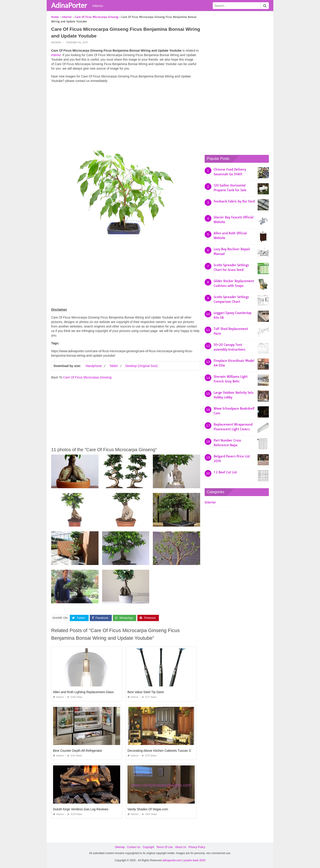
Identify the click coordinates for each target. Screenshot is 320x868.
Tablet (113, 366)
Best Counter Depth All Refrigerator (78, 751)
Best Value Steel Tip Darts (146, 692)
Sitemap (120, 847)
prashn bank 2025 (195, 860)
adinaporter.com (172, 860)
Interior (98, 6)
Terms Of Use (165, 847)
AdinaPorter (69, 5)
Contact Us (134, 847)
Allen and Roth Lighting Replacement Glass (83, 692)
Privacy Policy (197, 847)
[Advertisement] (126, 118)
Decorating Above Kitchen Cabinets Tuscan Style (162, 751)
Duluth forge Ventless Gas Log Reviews (81, 809)
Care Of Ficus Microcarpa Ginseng (87, 377)
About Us (181, 847)
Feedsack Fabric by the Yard (234, 201)
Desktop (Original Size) (142, 366)
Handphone (94, 366)
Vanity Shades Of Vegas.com (148, 809)
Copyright (148, 847)
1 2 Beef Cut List (225, 472)
